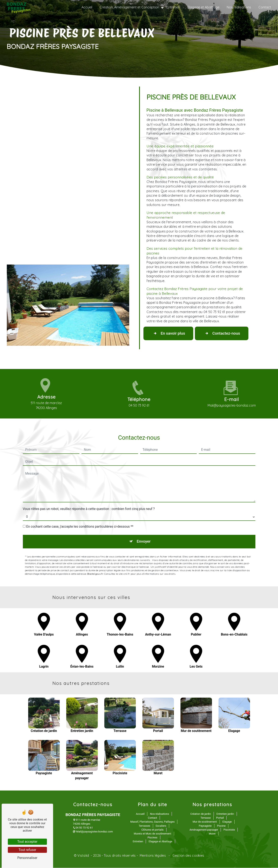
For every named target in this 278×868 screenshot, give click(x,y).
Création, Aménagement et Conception (129, 7)
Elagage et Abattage (203, 7)
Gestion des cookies (188, 856)
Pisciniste (229, 830)
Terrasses (144, 826)
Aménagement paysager (204, 830)
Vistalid (84, 856)
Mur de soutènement (205, 822)
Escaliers (161, 826)
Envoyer (144, 523)
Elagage (227, 822)
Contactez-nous (222, 333)
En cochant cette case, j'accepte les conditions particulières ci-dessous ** (80, 508)
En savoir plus (169, 333)
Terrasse (206, 818)
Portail (220, 818)
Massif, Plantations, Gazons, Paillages (152, 822)
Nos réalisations (239, 7)
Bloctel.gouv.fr (95, 555)
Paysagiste (205, 826)
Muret (212, 834)
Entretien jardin (225, 814)
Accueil (87, 7)
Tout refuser (27, 850)
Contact (265, 7)
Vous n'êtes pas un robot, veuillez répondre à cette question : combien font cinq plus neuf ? (89, 490)
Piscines (152, 838)
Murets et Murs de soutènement (152, 834)
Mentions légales (153, 856)
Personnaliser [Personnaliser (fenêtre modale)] (27, 858)
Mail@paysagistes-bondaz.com (93, 832)
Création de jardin (201, 814)
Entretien (173, 7)
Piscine (221, 826)
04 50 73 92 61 (83, 828)
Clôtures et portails (152, 830)
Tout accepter (27, 842)
